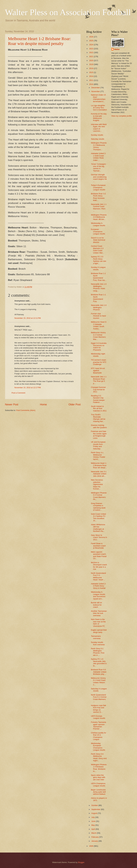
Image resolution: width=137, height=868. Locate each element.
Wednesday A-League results (98, 224)
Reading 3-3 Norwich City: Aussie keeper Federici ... (98, 399)
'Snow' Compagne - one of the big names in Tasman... (99, 167)
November (96, 91)
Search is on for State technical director (98, 240)
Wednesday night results (98, 355)
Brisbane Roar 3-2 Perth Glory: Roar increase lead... (98, 197)
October (95, 805)
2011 (91, 80)
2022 (91, 52)
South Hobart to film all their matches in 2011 (99, 409)
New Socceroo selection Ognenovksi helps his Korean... (97, 484)
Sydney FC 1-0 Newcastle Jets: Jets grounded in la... (99, 662)
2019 (91, 64)
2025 (91, 41)
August (94, 813)
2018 (91, 68)
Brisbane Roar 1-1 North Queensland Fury (98, 298)
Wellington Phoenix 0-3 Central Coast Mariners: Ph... (99, 496)
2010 (91, 84)
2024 (91, 45)
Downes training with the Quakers (99, 426)
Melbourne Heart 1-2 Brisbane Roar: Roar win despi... (99, 465)
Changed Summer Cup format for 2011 (98, 389)
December (96, 88)
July (93, 817)
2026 (91, 37)
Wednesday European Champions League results (98, 747)
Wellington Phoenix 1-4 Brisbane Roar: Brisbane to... (99, 768)
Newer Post (12, 405)
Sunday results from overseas (98, 643)
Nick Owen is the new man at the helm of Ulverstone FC (98, 623)
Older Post (75, 405)
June (94, 821)
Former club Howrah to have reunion (98, 316)
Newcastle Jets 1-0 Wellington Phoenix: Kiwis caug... (99, 287)
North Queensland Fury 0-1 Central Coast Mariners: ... (99, 698)
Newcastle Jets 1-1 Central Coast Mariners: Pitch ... (99, 208)
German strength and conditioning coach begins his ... (99, 178)
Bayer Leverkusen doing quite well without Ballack (98, 792)
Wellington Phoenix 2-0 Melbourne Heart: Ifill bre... (99, 217)
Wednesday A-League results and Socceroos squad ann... (98, 595)
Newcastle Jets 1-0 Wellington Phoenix (99, 307)
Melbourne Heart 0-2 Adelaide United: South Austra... (99, 325)
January (95, 841)
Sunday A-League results (98, 268)
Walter (117, 49)
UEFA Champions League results (98, 785)
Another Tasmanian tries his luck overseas (99, 613)
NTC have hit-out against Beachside (98, 371)
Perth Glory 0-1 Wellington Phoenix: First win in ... (98, 652)
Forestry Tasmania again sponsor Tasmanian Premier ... (98, 725)
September (96, 809)
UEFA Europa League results (98, 717)
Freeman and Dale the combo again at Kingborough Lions (99, 435)
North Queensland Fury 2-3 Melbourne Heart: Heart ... (98, 576)
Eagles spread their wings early (99, 631)
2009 (91, 846)
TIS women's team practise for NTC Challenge (99, 362)
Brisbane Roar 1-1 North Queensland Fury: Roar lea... (99, 277)
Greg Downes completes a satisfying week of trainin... (98, 507)
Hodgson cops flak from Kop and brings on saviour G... (98, 709)
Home (43, 405)
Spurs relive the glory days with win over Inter (98, 777)
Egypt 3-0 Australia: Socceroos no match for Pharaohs (99, 346)
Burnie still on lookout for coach (96, 605)
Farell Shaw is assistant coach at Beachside (98, 546)
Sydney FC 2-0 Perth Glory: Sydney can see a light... (99, 260)
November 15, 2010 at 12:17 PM (28, 388)
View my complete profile (122, 116)
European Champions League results (98, 232)
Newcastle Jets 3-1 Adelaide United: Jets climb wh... (99, 474)
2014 (91, 76)
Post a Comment (18, 393)
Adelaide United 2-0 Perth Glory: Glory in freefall (98, 586)
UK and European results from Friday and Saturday (98, 445)
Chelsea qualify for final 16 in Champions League (99, 736)
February (95, 837)
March (94, 833)
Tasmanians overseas (96, 637)
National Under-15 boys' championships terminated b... (98, 98)
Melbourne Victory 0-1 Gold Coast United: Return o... (98, 681)
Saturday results (98, 139)
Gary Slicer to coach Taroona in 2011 (99, 537)
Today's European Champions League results (98, 187)
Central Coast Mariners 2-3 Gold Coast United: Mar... (97, 249)
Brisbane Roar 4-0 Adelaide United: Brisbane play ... (99, 672)
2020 (91, 60)
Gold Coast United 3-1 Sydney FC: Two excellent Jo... (98, 517)
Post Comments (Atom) (26, 410)
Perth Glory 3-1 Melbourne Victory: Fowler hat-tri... (98, 456)
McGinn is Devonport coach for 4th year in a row (99, 566)
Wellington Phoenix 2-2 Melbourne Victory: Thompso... (99, 146)
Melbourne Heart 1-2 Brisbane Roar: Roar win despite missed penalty (40, 41)
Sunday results (97, 135)
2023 (91, 49)
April (93, 829)
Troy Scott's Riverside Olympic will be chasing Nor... (98, 418)
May (93, 825)
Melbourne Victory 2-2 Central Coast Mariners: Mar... (98, 336)
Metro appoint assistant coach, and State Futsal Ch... (99, 555)
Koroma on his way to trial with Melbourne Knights (99, 117)
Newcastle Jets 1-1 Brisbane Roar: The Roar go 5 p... (99, 380)
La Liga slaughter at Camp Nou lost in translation (99, 108)
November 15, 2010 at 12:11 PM (28, 318)
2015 (91, 72)
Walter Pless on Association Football (68, 12)
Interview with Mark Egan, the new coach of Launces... (99, 128)
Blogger (81, 862)
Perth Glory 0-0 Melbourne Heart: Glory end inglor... (99, 757)
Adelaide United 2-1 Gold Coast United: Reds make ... (98, 157)
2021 (91, 56)
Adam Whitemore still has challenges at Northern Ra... (98, 528)
